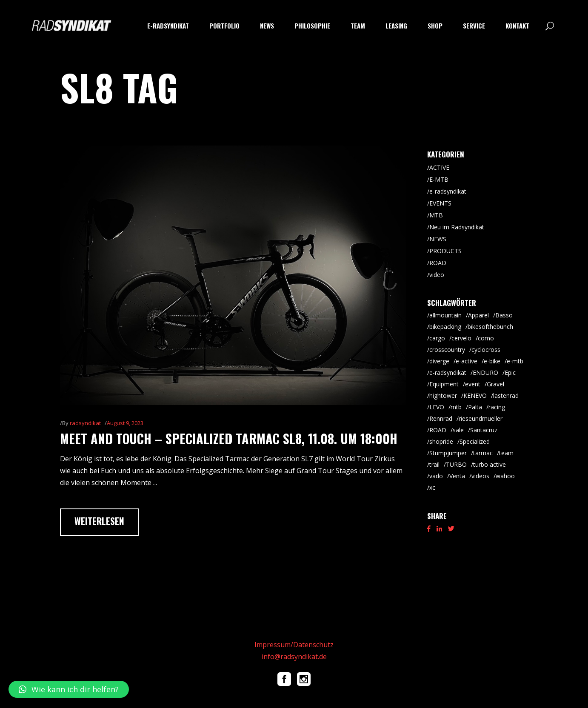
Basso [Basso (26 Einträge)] (504, 315)
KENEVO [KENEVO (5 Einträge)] (475, 395)
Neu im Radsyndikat (457, 227)
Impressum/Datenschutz (294, 645)
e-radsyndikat (448, 191)
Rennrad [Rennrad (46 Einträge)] (441, 418)
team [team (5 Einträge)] (506, 453)
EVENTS (440, 203)
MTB (436, 215)
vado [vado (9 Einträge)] (436, 476)
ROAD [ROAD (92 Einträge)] (438, 430)
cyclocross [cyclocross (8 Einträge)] (486, 350)
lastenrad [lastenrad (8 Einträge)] (506, 395)
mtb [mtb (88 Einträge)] (456, 407)
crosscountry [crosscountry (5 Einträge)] (447, 350)
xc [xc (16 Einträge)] (432, 487)
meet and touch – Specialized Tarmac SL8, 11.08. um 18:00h (229, 438)
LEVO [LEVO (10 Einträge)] (437, 407)
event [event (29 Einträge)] (473, 384)
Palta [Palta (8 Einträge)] (475, 407)
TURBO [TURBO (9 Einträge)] (456, 464)
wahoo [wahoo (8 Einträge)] (505, 476)
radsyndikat (85, 423)
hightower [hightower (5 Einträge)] (443, 395)
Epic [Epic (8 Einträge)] (510, 373)
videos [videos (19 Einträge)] (480, 476)
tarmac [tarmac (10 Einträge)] (483, 453)
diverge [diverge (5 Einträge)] (439, 361)
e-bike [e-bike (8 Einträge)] (492, 361)
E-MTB (439, 179)
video (437, 275)
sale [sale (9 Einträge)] (458, 430)
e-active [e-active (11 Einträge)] (467, 361)
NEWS (438, 239)
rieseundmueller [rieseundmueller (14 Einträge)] (481, 418)
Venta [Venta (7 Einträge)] (457, 476)
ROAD (438, 263)
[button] (69, 689)
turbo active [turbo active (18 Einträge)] (490, 464)
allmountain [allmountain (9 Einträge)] (445, 315)
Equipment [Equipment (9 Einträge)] (444, 384)
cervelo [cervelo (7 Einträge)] (461, 338)
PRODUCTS (445, 251)
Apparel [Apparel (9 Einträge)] (478, 315)
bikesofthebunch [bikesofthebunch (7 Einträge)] (490, 327)
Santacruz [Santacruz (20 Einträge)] (484, 430)
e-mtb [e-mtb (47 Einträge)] (515, 361)
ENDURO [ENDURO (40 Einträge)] (485, 373)
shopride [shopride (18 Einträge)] (441, 441)
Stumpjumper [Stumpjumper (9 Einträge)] (448, 453)
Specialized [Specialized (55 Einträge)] (475, 441)
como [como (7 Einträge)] (486, 338)
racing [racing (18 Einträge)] (497, 407)
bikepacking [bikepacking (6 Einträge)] (445, 327)
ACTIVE (439, 167)
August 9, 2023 (125, 423)
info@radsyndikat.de (294, 657)
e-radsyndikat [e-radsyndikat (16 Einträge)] (448, 373)
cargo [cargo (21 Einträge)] (437, 338)
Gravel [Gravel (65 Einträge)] (495, 384)
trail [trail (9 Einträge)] (434, 464)
